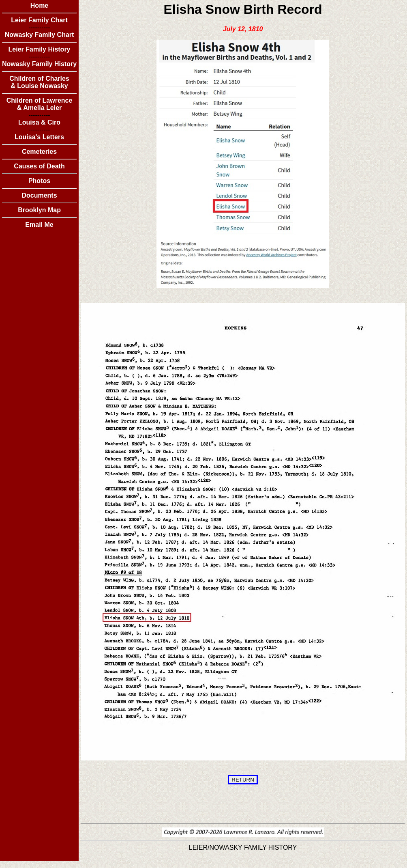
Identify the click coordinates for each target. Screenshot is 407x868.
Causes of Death (39, 166)
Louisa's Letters (39, 137)
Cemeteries (39, 152)
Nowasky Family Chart (40, 35)
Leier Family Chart (39, 20)
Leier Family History (40, 49)
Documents (39, 195)
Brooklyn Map (39, 210)
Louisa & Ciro (39, 122)
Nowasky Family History (39, 64)
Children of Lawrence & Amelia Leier (40, 104)
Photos (39, 181)
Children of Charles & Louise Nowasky (39, 82)
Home (39, 5)
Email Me (39, 225)
